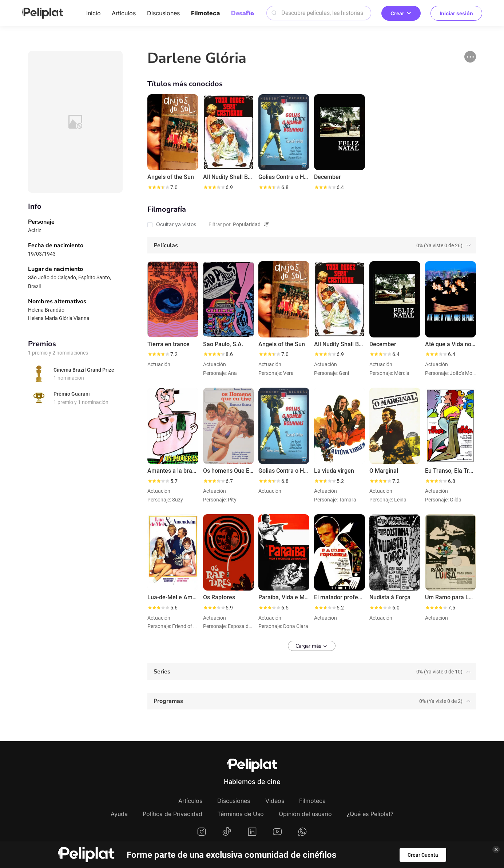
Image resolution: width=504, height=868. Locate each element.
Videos (275, 801)
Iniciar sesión (456, 13)
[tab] (312, 245)
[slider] (158, 187)
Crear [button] (401, 13)
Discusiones (163, 13)
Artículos (124, 13)
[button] (470, 57)
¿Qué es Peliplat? (370, 814)
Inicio (94, 13)
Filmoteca (205, 13)
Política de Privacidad (172, 814)
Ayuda (119, 814)
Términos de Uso (241, 814)
